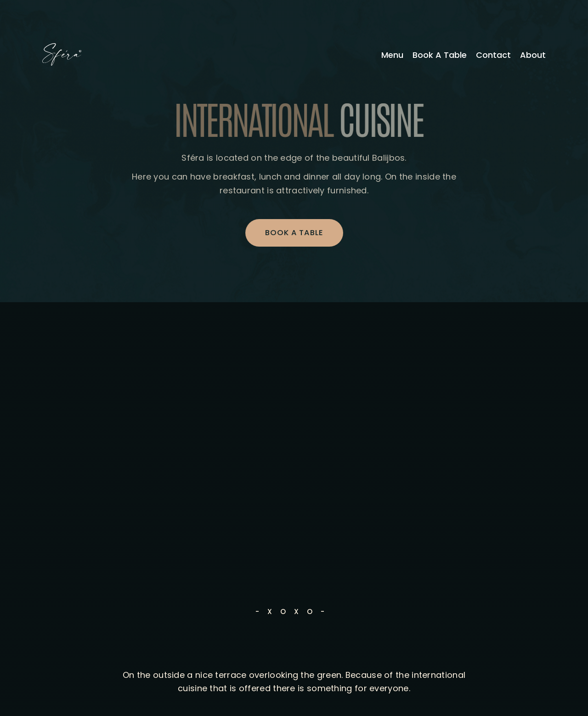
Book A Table (440, 55)
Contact (493, 55)
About (533, 55)
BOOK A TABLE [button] (294, 233)
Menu (392, 55)
